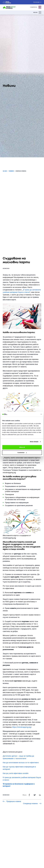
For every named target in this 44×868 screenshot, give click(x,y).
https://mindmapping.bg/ (22, 727)
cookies (10, 424)
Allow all (22, 447)
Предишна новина (14, 801)
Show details (34, 442)
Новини (11, 171)
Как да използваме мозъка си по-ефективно (21, 763)
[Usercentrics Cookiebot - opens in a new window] (34, 414)
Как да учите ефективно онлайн (16, 773)
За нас (5, 171)
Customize (22, 453)
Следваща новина (30, 803)
